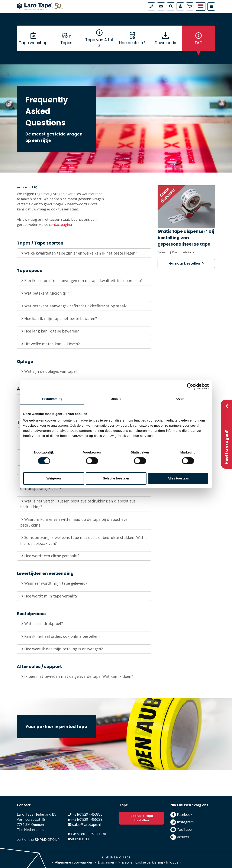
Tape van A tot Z (99, 43)
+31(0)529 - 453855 (87, 814)
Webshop (23, 187)
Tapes (66, 43)
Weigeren (54, 478)
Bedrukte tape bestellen (142, 818)
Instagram (185, 822)
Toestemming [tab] (52, 399)
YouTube (184, 829)
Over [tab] (180, 399)
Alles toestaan (178, 478)
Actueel (183, 837)
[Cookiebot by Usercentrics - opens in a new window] (190, 386)
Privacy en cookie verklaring (141, 862)
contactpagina (60, 225)
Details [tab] (116, 399)
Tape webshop (33, 43)
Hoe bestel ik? (132, 43)
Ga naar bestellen (185, 263)
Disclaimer (106, 862)
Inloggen (173, 862)
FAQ (199, 43)
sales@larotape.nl (86, 825)
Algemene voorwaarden (74, 862)
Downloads (165, 43)
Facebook (185, 815)
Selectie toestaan (116, 478)
